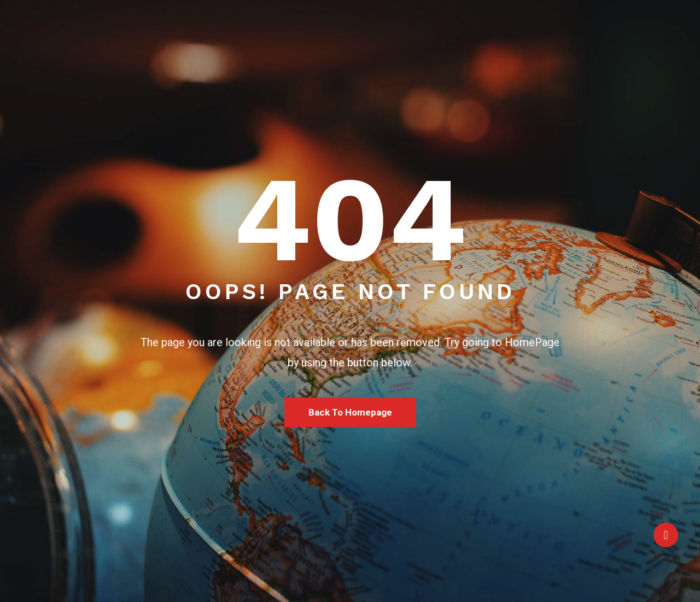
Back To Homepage (350, 412)
